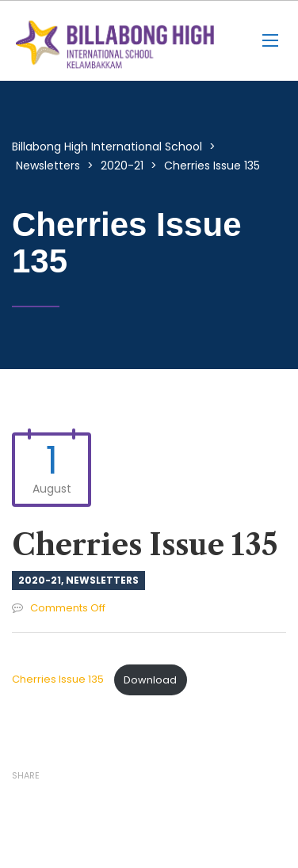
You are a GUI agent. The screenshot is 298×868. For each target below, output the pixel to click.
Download (150, 680)
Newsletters (102, 580)
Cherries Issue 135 (59, 680)
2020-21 (40, 580)
